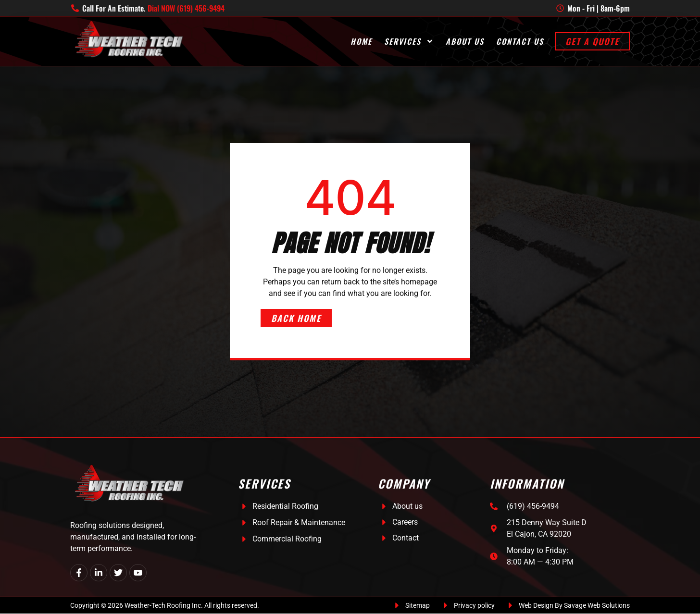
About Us (465, 42)
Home (361, 42)
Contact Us (520, 42)
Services (409, 42)
